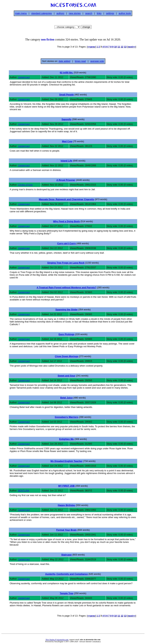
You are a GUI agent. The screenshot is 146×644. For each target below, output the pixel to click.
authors (60, 13)
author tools (125, 13)
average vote (97, 61)
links (99, 13)
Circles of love (25, 185)
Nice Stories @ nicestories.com (57, 640)
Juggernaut (24, 77)
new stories (75, 13)
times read (80, 61)
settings (110, 13)
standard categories (42, 13)
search (89, 13)
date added (64, 61)
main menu (21, 13)
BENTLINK (24, 491)
